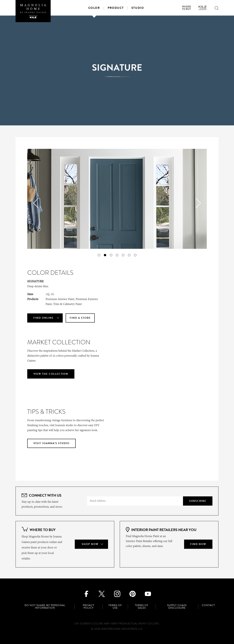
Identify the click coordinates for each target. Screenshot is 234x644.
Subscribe (198, 501)
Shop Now (90, 544)
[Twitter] (102, 594)
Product (116, 8)
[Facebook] (86, 594)
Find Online (44, 318)
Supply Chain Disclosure (177, 607)
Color (94, 8)
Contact (208, 605)
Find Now (198, 544)
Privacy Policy (89, 607)
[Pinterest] (132, 594)
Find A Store (80, 318)
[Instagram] (117, 594)
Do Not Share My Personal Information (45, 607)
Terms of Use (115, 607)
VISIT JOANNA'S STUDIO (51, 443)
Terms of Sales (142, 607)
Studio (138, 8)
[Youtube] (148, 594)
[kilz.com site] (203, 8)
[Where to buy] (186, 8)
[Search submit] (217, 8)
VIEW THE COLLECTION (51, 374)
